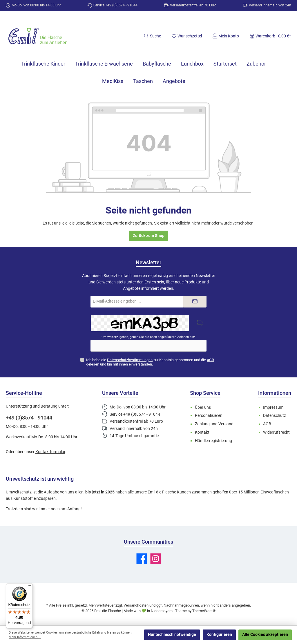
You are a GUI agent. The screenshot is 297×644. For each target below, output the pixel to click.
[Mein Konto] (226, 36)
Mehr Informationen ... (25, 637)
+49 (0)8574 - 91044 (29, 418)
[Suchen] (152, 36)
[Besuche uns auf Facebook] (142, 559)
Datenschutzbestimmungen (130, 360)
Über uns (203, 407)
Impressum (273, 407)
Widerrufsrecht (276, 432)
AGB (210, 360)
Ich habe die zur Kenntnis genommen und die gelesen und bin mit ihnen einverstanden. (150, 362)
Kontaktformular (50, 452)
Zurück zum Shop (149, 236)
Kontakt (202, 432)
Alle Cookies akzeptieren (265, 635)
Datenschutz (275, 416)
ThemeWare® (204, 611)
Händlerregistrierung (213, 441)
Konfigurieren (219, 635)
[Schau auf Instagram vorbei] (156, 559)
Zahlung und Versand (214, 424)
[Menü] (29, 587)
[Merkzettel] (187, 36)
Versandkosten (136, 605)
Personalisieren (209, 416)
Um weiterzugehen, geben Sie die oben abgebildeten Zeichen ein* (148, 337)
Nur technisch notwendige (172, 635)
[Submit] (195, 302)
